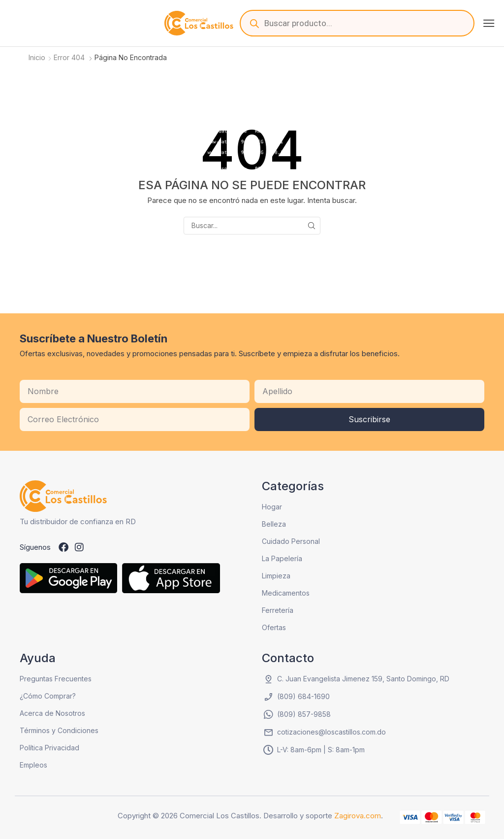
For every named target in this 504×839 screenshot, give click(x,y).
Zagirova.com (358, 816)
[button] (489, 23)
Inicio (37, 57)
